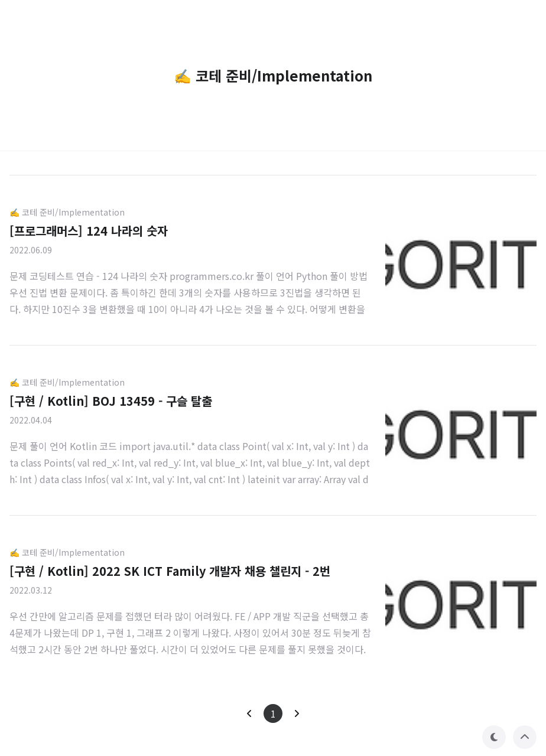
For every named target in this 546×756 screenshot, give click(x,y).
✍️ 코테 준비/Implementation (67, 212)
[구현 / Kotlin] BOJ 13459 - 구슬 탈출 (111, 401)
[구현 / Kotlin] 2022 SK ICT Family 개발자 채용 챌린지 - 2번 (170, 571)
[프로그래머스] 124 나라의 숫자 (89, 231)
